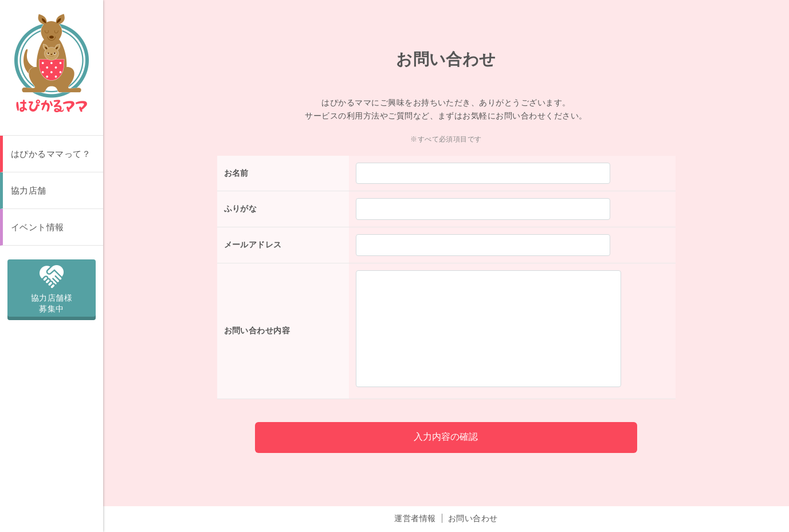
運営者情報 (415, 507)
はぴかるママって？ (51, 154)
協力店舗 (29, 191)
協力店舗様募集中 (52, 287)
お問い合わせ (473, 507)
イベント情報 (38, 227)
